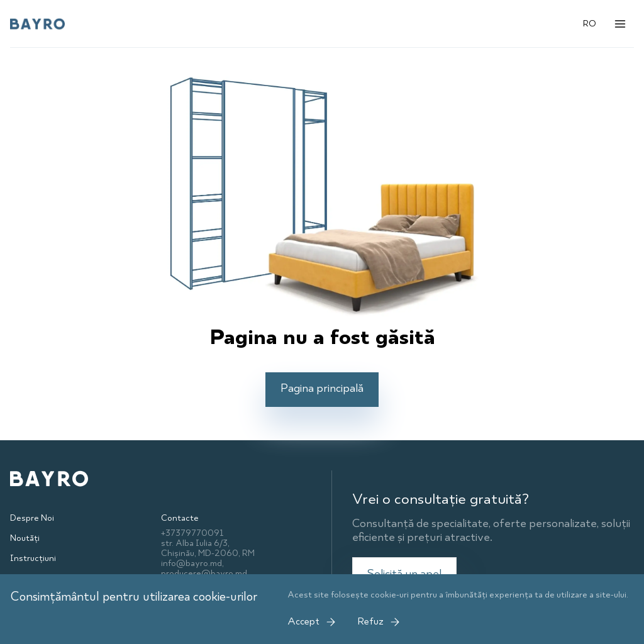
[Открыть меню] (620, 24)
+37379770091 (192, 533)
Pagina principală (322, 389)
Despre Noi (32, 518)
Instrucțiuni (33, 558)
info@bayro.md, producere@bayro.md (204, 569)
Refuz (379, 622)
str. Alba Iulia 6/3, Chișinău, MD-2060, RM (208, 548)
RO (590, 24)
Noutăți (25, 538)
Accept (312, 622)
